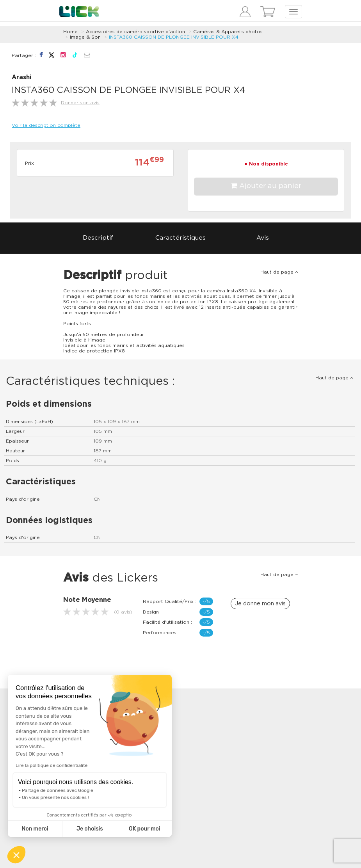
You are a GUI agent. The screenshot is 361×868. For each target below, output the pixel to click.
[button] (16, 855)
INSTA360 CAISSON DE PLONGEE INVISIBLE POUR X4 (174, 37)
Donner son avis (80, 103)
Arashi (21, 77)
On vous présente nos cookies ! (55, 797)
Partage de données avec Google (58, 790)
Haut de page (279, 272)
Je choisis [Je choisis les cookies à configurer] (90, 829)
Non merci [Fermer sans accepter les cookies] (35, 829)
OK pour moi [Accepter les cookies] (145, 829)
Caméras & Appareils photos (228, 32)
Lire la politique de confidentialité (52, 765)
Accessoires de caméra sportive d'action (135, 32)
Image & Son (85, 37)
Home (70, 32)
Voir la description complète (46, 125)
